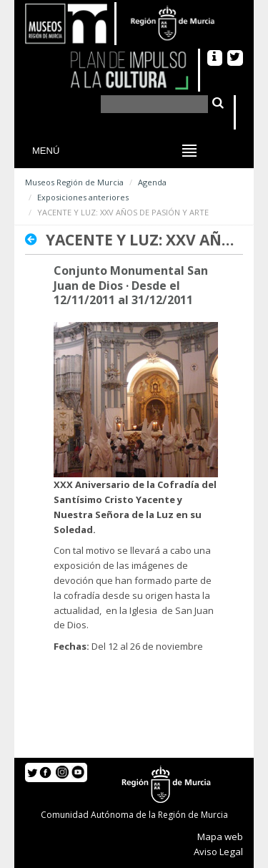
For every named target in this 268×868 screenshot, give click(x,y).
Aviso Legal (218, 852)
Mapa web (220, 837)
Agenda (152, 182)
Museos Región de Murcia (74, 182)
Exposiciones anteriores (83, 197)
